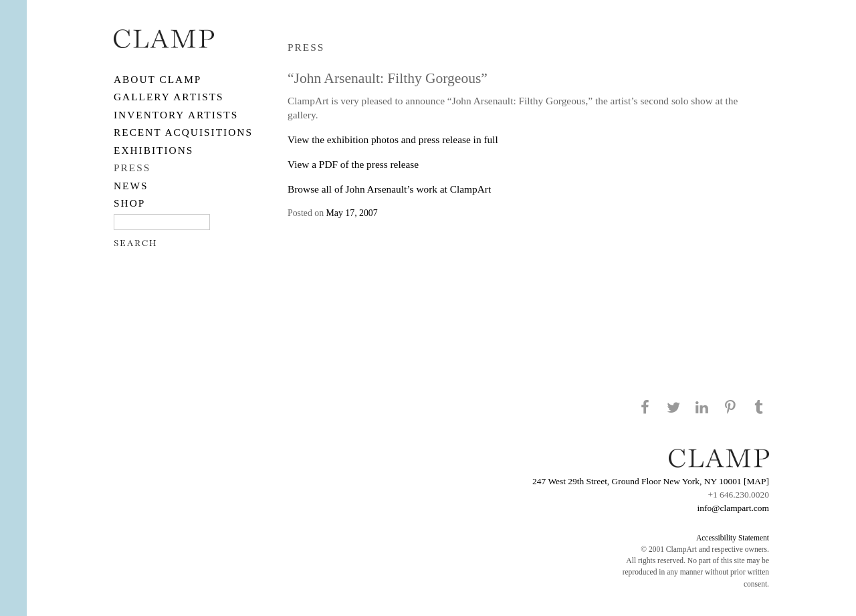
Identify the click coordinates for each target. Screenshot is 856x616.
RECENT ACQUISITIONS (183, 132)
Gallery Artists (169, 97)
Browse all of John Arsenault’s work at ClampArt (389, 189)
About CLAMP (157, 79)
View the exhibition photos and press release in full (393, 139)
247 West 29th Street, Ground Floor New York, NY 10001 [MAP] (651, 481)
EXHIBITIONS (153, 150)
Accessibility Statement (733, 538)
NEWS (131, 186)
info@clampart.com (733, 508)
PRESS (132, 168)
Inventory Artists (176, 115)
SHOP (129, 203)
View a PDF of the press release (353, 164)
